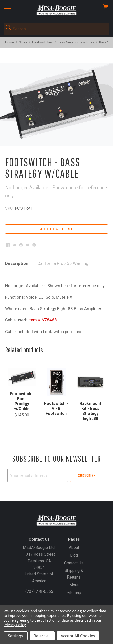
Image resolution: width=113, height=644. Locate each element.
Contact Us (74, 563)
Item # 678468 (42, 320)
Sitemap (74, 593)
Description (17, 263)
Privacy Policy (15, 625)
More (74, 585)
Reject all (42, 636)
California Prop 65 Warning (63, 263)
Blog (74, 555)
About (74, 547)
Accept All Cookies (78, 636)
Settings (16, 636)
